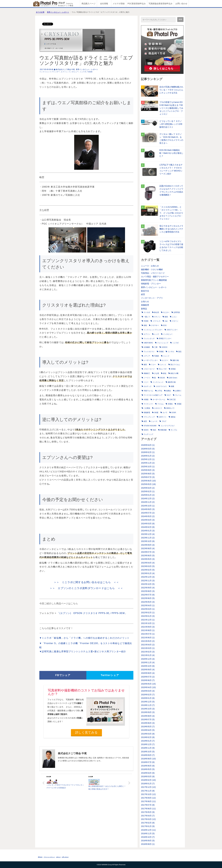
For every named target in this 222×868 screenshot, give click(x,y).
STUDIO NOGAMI (149, 426)
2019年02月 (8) (148, 737)
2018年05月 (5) (148, 769)
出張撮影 (146, 347)
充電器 (178, 404)
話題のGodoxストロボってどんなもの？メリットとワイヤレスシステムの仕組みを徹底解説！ (171, 190)
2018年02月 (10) (148, 780)
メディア (146, 356)
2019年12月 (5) (148, 702)
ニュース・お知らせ (150, 266)
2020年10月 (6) (148, 666)
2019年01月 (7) (148, 741)
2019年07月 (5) (148, 719)
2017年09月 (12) (148, 798)
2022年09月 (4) (148, 588)
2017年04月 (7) (148, 816)
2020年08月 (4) (148, 673)
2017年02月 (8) (148, 823)
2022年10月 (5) (148, 584)
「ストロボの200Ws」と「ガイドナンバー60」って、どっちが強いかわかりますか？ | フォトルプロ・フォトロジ (171, 213)
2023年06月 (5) (148, 556)
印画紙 (160, 352)
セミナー (164, 360)
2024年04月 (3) (148, 520)
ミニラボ (83, 72)
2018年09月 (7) (148, 755)
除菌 (171, 386)
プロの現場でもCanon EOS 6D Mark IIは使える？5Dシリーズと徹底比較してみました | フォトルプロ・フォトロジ (171, 108)
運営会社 (40, 857)
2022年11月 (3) (148, 581)
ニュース (153, 421)
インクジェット (157, 382)
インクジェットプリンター (50, 72)
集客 (144, 365)
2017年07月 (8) (148, 805)
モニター (165, 312)
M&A (153, 430)
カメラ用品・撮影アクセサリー (155, 277)
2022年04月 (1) (148, 605)
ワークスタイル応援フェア (152, 395)
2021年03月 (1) (148, 648)
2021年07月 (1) (148, 634)
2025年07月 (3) (148, 477)
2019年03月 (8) (148, 734)
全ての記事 (40, 12)
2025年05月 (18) (148, 484)
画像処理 (145, 305)
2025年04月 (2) (148, 488)
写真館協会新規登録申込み (161, 4)
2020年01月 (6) (148, 698)
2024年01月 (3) (148, 531)
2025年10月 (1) (148, 467)
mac (165, 321)
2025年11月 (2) (148, 463)
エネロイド (157, 408)
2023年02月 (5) (148, 570)
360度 (155, 412)
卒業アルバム (147, 391)
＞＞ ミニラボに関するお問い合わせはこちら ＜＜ (86, 582)
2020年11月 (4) (148, 662)
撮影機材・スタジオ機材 (152, 269)
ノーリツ (146, 378)
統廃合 (168, 391)
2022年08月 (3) (148, 591)
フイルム (159, 404)
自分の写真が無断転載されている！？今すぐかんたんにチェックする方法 (171, 90)
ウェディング (147, 434)
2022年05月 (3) (148, 602)
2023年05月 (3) (148, 559)
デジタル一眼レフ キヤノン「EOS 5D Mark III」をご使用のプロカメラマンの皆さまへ (171, 139)
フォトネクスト (148, 352)
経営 (143, 294)
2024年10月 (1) (148, 506)
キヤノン (156, 317)
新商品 (144, 309)
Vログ (168, 395)
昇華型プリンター (164, 339)
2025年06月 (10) (148, 481)
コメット (162, 365)
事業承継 (162, 430)
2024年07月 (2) (148, 513)
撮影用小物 (171, 382)
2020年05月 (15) (148, 684)
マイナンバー (147, 404)
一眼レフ (146, 317)
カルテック (147, 386)
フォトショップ (162, 343)
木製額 (145, 399)
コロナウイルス (160, 386)
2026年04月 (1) (148, 445)
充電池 (169, 404)
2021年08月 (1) (148, 630)
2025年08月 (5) (148, 474)
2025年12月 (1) (148, 459)
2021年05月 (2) (148, 641)
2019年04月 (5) (148, 730)
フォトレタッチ (148, 339)
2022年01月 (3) (148, 616)
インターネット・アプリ (152, 298)
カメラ (164, 412)
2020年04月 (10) (148, 687)
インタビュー (73, 72)
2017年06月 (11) (148, 809)
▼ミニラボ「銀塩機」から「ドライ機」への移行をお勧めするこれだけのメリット (84, 638)
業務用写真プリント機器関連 (154, 280)
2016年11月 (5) (148, 833)
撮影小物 (175, 360)
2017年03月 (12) (148, 819)
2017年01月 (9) (148, 826)
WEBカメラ (169, 408)
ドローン (174, 321)
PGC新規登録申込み (137, 4)
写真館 (90, 72)
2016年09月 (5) (148, 841)
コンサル (170, 352)
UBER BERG (147, 343)
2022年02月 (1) (148, 613)
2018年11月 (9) (148, 748)
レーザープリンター (150, 360)
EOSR (173, 412)
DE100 (161, 378)
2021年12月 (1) (148, 620)
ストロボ (146, 312)
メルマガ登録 (119, 4)
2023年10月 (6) (148, 541)
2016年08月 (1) (148, 844)
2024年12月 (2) (148, 499)
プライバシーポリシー (49, 857)
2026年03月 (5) (148, 449)
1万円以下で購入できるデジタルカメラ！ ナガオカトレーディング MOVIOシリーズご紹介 (171, 169)
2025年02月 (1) (148, 491)
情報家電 (146, 412)
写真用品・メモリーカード (153, 273)
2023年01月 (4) (148, 573)
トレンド (165, 356)
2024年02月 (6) (148, 527)
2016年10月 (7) (148, 837)
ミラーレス (156, 321)
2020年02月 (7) (148, 695)
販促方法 (145, 291)
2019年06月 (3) (148, 723)
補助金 (172, 417)
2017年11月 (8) (148, 791)
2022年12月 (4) (148, 577)
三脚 (155, 347)
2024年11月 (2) (148, 502)
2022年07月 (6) (148, 595)
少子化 (159, 391)
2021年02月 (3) (148, 652)
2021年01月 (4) (148, 655)
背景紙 (172, 369)
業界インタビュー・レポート (58, 12)
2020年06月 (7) (148, 680)
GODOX (163, 347)
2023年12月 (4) (148, 534)
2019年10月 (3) (148, 709)
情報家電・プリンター (151, 284)
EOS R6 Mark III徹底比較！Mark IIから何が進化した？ (171, 153)
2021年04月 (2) (148, 645)
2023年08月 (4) (148, 548)
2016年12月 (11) (148, 830)
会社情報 (104, 4)
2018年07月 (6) (148, 762)
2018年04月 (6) (148, 773)
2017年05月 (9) (148, 812)
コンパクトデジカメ (167, 426)
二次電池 (146, 408)
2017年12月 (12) (148, 787)
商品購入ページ (88, 4)
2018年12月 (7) (148, 744)
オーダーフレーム (158, 399)
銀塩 (164, 373)
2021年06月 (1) (148, 638)
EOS (164, 325)
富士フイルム (174, 365)
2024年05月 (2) (148, 516)
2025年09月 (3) (148, 470)
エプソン (64, 72)
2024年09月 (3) (148, 509)
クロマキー (154, 325)
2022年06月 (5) (148, 598)
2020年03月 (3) (148, 691)
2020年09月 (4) (148, 670)
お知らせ (145, 301)
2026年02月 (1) (148, 452)
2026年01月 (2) (148, 456)
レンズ (156, 334)
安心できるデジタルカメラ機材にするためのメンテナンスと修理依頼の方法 (171, 229)
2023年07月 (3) (148, 552)
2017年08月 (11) (148, 801)
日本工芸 (171, 399)
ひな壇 (156, 373)
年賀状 (145, 321)
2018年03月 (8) (148, 776)
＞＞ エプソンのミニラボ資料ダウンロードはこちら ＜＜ (86, 588)
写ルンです (162, 369)
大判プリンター (171, 330)
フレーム (177, 395)
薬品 (179, 352)
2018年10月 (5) (148, 752)
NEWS (145, 430)
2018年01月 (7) (148, 784)
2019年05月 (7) (148, 727)
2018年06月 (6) (148, 766)
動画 (165, 317)
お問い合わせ (181, 4)
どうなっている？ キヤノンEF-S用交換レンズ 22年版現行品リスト (171, 124)
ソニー (145, 382)
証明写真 (176, 312)
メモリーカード (148, 369)
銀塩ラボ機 (173, 373)
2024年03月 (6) (148, 524)
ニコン (173, 317)
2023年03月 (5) (148, 566)
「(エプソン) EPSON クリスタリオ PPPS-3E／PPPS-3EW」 (92, 613)
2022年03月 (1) (148, 609)
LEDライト (162, 417)
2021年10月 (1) (148, 623)
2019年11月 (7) (148, 705)
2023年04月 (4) (148, 563)
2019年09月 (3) (148, 712)
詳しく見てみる (86, 732)
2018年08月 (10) (148, 759)
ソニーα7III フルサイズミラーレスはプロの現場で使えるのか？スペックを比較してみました (171, 246)
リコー (152, 365)
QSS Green (172, 378)
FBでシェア (63, 675)
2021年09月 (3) (148, 627)
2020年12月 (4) (148, 659)
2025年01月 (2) (148, 495)
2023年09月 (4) (148, 545)
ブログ (163, 421)
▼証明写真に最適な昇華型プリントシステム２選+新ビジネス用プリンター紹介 (83, 651)
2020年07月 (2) (148, 677)
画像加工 (146, 373)
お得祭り (177, 391)
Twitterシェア (110, 675)
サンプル (173, 430)
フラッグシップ (148, 417)
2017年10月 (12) (148, 794)
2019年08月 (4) (148, 716)
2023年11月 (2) (148, 538)
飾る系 (156, 312)
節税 (144, 325)
